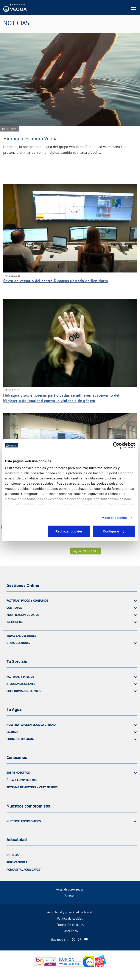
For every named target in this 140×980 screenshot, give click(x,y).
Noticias (12, 855)
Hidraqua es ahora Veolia (30, 139)
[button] (86, 551)
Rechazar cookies (26, 531)
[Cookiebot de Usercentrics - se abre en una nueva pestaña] (116, 445)
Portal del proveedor (69, 889)
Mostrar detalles (114, 518)
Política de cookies (70, 918)
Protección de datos (70, 925)
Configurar (70, 531)
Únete (69, 896)
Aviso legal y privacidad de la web (70, 912)
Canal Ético (70, 931)
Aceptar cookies (114, 531)
